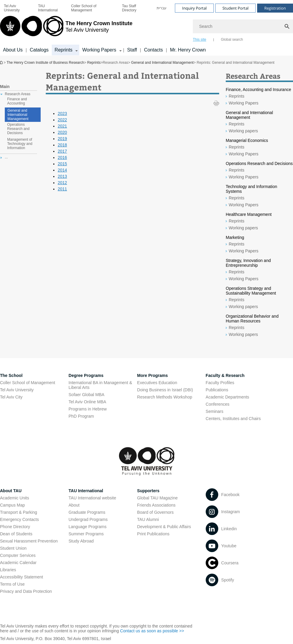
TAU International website (92, 498)
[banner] (146, 28)
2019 (62, 139)
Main (5, 87)
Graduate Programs (87, 512)
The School (11, 375)
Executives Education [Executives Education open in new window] (157, 383)
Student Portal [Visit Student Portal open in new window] (235, 8)
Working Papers (244, 103)
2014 (62, 170)
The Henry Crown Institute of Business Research (2, 62)
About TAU (11, 491)
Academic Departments (228, 397)
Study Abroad (81, 541)
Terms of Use (12, 584)
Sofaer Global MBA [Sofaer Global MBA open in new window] (86, 395)
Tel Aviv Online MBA (87, 402)
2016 (62, 157)
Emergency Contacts (19, 519)
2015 (62, 164)
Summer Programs (86, 534)
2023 (62, 113)
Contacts (154, 50)
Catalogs (39, 50)
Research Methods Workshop (165, 397)
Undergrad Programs (88, 519)
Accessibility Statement (22, 577)
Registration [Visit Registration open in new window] (275, 8)
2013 (62, 176)
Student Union (13, 548)
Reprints (94, 63)
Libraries (8, 570)
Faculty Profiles (220, 383)
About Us (13, 50)
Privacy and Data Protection (26, 591)
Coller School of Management (84, 8)
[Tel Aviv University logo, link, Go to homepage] (66, 28)
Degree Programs (86, 375)
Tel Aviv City (11, 397)
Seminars (215, 411)
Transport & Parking (19, 512)
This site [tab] (200, 40)
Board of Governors (155, 512)
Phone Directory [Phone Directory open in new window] (15, 527)
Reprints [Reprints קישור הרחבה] (64, 50)
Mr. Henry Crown (188, 50)
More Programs (153, 375)
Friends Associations (156, 505)
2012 (62, 183)
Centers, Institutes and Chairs (233, 419)
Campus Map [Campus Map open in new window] (12, 505)
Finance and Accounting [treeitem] (17, 101)
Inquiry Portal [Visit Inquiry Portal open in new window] (194, 8)
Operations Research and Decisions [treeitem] (18, 129)
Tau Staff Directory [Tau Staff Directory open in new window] (129, 8)
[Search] (243, 26)
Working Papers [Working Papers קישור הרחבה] (99, 50)
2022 (62, 120)
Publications (217, 390)
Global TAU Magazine (158, 498)
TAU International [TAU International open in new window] (48, 8)
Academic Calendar (18, 563)
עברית (162, 8)
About (74, 505)
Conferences (218, 404)
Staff (132, 50)
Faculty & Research (225, 375)
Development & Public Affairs (164, 527)
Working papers (243, 131)
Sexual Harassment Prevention (29, 541)
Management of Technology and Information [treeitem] (20, 144)
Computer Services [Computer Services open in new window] (18, 555)
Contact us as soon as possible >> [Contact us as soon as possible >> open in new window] (152, 631)
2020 (62, 132)
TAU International (86, 491)
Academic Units (15, 498)
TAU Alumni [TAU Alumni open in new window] (148, 519)
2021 (62, 126)
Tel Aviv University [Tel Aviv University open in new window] (12, 8)
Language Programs (87, 527)
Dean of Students (16, 534)
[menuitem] (17, 8)
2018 (62, 145)
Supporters (148, 491)
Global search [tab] (232, 40)
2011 (62, 189)
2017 (62, 151)
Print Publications (153, 534)
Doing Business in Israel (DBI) (165, 390)
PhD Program (81, 416)
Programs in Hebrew (88, 409)
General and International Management (162, 63)
